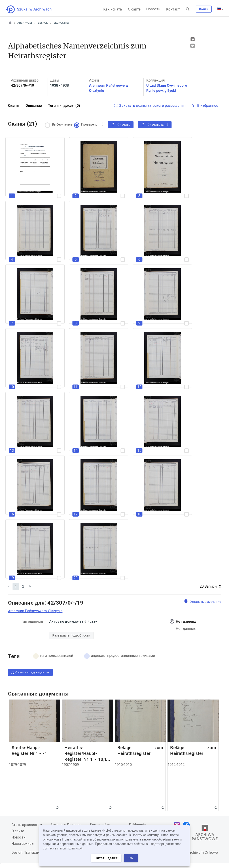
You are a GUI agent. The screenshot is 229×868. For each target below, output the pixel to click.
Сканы (14, 106)
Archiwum (25, 23)
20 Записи (210, 586)
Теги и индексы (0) (64, 106)
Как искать (113, 9)
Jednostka (61, 23)
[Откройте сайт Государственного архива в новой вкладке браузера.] (205, 834)
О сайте (134, 9)
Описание (34, 106)
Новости (153, 9)
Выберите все (60, 125)
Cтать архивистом (27, 825)
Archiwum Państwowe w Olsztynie (35, 611)
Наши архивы (23, 844)
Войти (204, 9)
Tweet (193, 46)
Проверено (87, 125)
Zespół (43, 23)
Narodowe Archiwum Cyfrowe (194, 852)
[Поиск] (188, 9)
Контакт (173, 9)
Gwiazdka (57, 807)
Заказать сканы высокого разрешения (152, 106)
